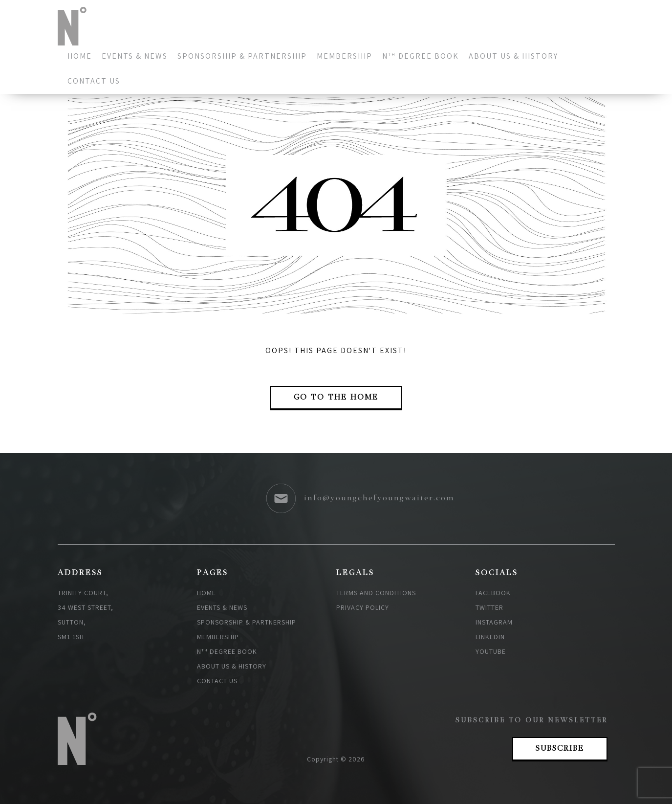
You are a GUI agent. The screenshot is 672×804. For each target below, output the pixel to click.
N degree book (421, 56)
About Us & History (513, 56)
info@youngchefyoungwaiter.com (379, 498)
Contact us (94, 81)
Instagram (494, 622)
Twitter (489, 607)
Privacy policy (363, 607)
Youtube (491, 651)
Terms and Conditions (376, 593)
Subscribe (560, 749)
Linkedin (490, 637)
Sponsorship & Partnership (242, 56)
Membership (345, 56)
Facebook (493, 593)
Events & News (135, 56)
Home (80, 56)
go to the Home (336, 398)
